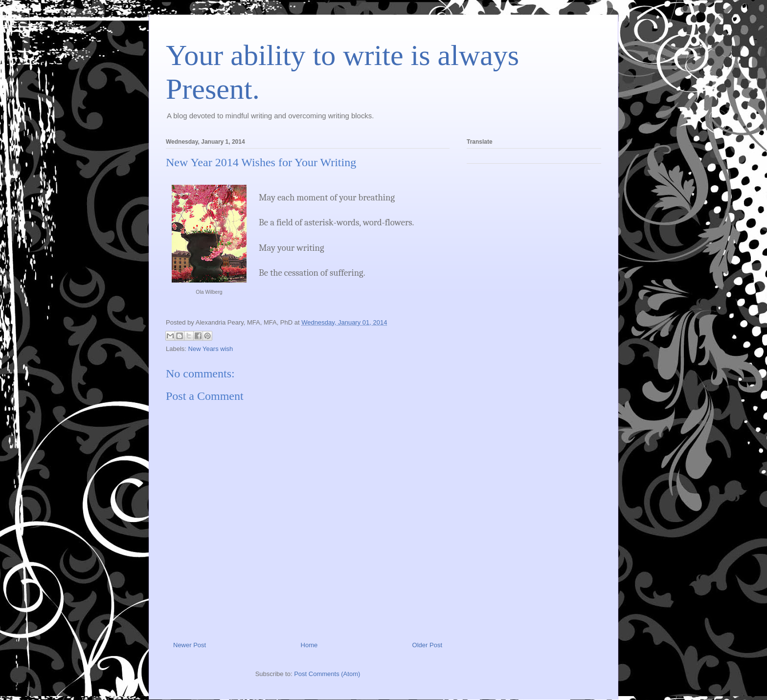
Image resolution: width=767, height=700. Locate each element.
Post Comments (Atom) (327, 674)
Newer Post (190, 645)
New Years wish (211, 349)
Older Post (427, 645)
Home (309, 645)
